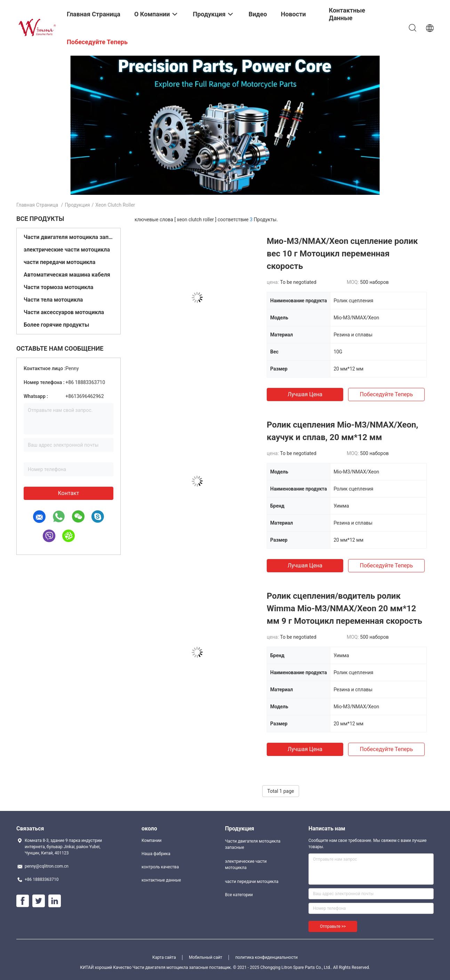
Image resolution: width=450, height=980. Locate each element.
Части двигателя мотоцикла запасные (69, 237)
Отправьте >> (333, 926)
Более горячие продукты (56, 325)
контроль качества (160, 867)
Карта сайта (164, 957)
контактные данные (161, 880)
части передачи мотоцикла (59, 262)
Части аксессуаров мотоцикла (64, 312)
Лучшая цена (305, 394)
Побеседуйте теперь (386, 394)
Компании (152, 840)
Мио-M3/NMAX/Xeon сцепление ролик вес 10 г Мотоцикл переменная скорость (342, 254)
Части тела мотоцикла (53, 300)
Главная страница (37, 205)
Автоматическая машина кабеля (67, 275)
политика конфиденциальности (267, 957)
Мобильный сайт (206, 957)
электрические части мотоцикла (67, 250)
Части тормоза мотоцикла (58, 287)
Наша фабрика (156, 854)
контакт (68, 493)
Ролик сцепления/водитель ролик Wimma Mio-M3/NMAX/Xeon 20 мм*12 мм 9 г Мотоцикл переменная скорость (344, 608)
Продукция (77, 205)
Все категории (239, 895)
